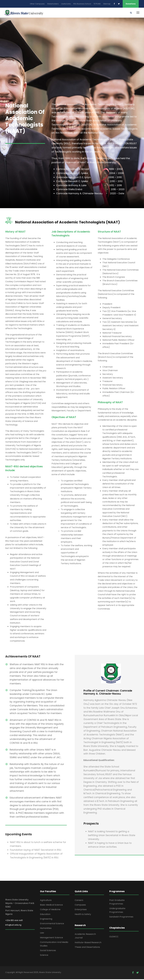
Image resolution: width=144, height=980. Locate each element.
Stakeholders (53, 4)
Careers (79, 901)
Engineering (46, 920)
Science (44, 956)
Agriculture (46, 901)
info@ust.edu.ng (13, 926)
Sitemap (107, 4)
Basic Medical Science (51, 906)
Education (45, 915)
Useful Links (66, 4)
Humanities (46, 929)
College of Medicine (50, 910)
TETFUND (97, 4)
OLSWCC (114, 938)
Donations (131, 4)
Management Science (51, 938)
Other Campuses (37, 4)
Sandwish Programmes (121, 918)
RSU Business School (82, 4)
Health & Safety (83, 915)
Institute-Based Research (88, 943)
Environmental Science (52, 924)
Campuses (80, 906)
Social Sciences (48, 951)
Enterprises (81, 910)
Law (42, 934)
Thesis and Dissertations (87, 948)
